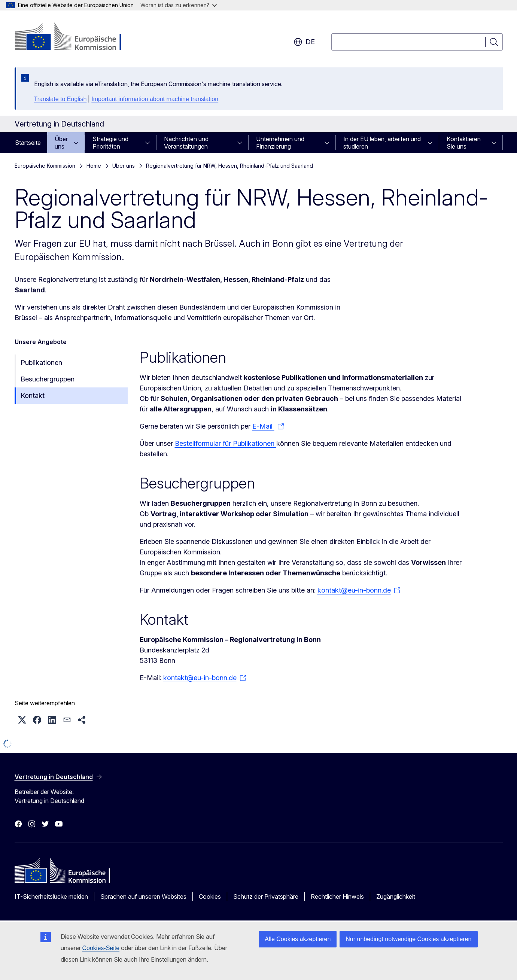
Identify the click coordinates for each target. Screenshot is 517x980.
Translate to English (60, 99)
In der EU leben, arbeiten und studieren (382, 143)
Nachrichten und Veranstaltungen (186, 143)
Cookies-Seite (101, 948)
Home (94, 166)
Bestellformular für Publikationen (226, 443)
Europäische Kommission (45, 166)
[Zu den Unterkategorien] (78, 143)
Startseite (28, 143)
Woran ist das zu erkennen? (179, 5)
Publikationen (41, 363)
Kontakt (33, 395)
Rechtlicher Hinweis (337, 897)
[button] (22, 720)
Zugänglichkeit (396, 897)
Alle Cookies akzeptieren (298, 939)
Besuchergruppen (48, 379)
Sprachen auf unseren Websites (143, 897)
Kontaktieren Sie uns (464, 143)
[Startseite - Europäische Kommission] (75, 37)
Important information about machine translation (155, 99)
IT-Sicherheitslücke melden (51, 897)
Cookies (210, 897)
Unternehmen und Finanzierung (280, 143)
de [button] (304, 42)
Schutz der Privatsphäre (266, 897)
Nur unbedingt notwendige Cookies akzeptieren (408, 939)
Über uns (61, 143)
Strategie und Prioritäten (110, 143)
